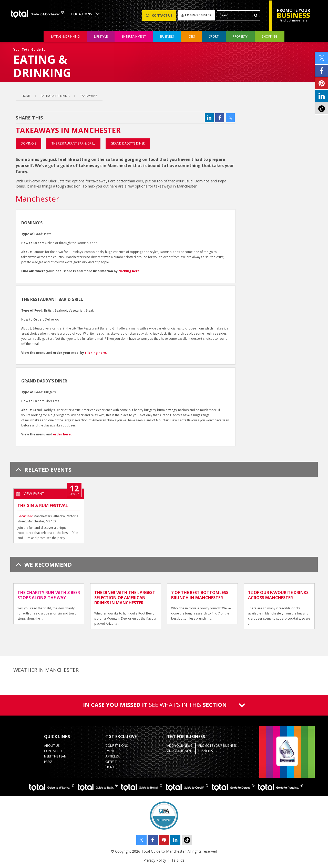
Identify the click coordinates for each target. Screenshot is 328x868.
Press (48, 762)
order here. (62, 434)
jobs (191, 37)
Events (111, 751)
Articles (112, 756)
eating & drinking (65, 37)
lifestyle (101, 37)
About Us (52, 746)
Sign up (111, 767)
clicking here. (130, 271)
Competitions (117, 746)
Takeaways (89, 96)
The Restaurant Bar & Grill (73, 143)
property (240, 37)
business (167, 37)
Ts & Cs (178, 860)
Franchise (206, 751)
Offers (111, 762)
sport (214, 37)
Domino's (28, 143)
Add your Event (180, 751)
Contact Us (54, 751)
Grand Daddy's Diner (128, 143)
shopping (270, 37)
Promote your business (217, 746)
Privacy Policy (155, 860)
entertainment (134, 37)
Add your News (180, 746)
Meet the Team (55, 756)
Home (26, 96)
